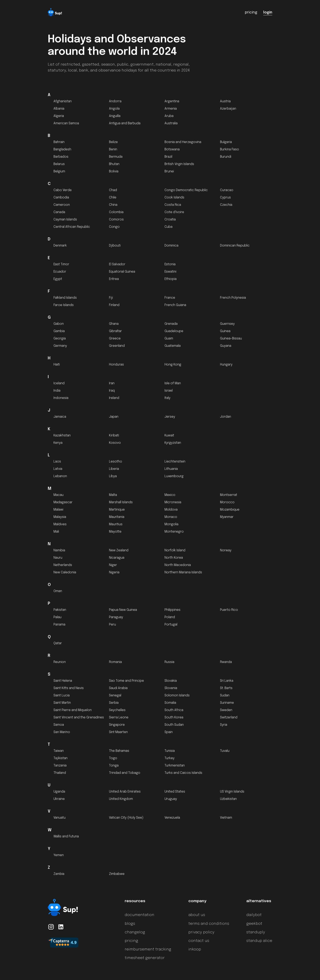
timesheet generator (145, 958)
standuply (256, 932)
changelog (135, 932)
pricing (131, 941)
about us (197, 915)
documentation (139, 915)
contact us (199, 941)
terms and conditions (209, 924)
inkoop (195, 949)
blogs (130, 924)
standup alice (259, 941)
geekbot (254, 924)
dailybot (254, 915)
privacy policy (201, 932)
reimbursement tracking (148, 949)
